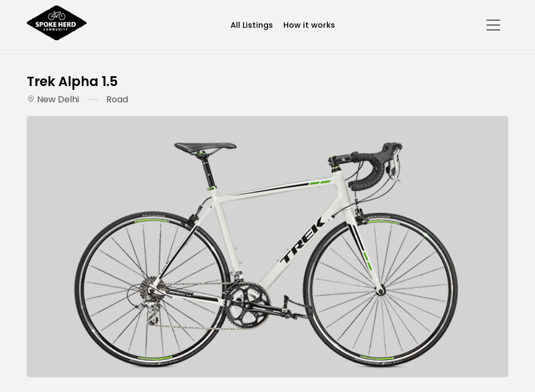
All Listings (252, 25)
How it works (309, 25)
